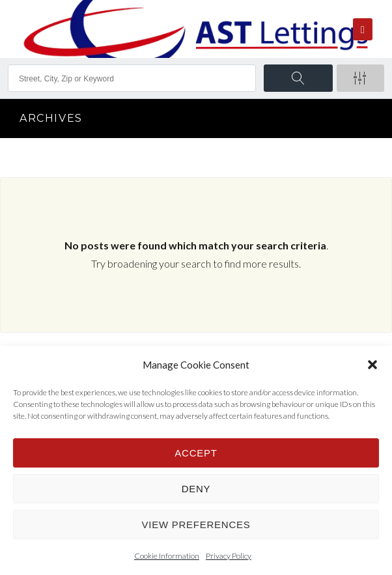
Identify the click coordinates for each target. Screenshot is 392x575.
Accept (196, 453)
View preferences (196, 525)
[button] (372, 365)
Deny (196, 489)
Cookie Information (167, 556)
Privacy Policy (229, 556)
